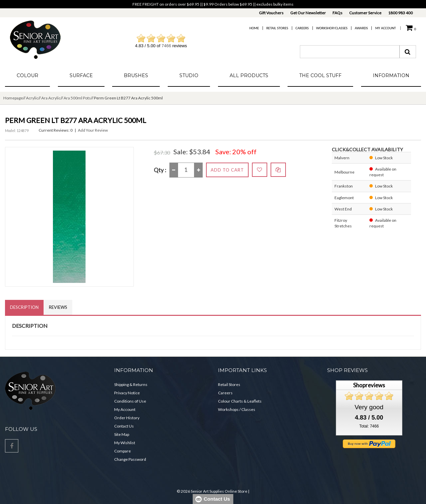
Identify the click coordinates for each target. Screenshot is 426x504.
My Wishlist (125, 443)
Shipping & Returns (131, 384)
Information (391, 75)
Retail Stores (277, 28)
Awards (361, 28)
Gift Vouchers (271, 13)
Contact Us (124, 426)
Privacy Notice (127, 393)
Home (254, 28)
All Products (249, 75)
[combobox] (350, 52)
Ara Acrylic (51, 98)
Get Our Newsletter (308, 13)
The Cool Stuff (320, 75)
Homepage (13, 98)
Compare (122, 451)
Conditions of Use (130, 401)
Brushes (136, 75)
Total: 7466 (369, 426)
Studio (189, 75)
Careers (302, 28)
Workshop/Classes (332, 28)
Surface (81, 75)
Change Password (130, 459)
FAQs (337, 13)
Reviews (58, 307)
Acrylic (32, 98)
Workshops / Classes (237, 409)
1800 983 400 (400, 13)
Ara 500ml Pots (77, 98)
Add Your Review (93, 130)
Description (24, 307)
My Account (385, 28)
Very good (369, 407)
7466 (166, 46)
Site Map (122, 434)
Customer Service (365, 13)
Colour (27, 75)
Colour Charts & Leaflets (240, 401)
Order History (127, 418)
